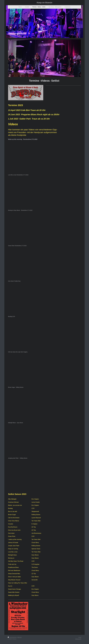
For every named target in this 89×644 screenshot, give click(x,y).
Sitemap (19, 637)
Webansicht (78, 639)
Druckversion (12, 637)
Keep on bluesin (44, 3)
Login (80, 637)
